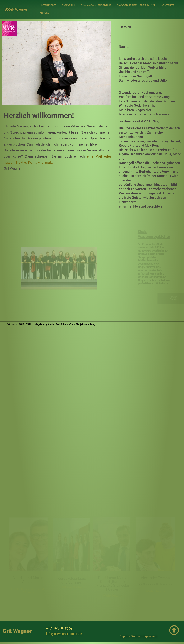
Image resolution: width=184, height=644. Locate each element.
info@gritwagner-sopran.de (64, 634)
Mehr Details (113, 596)
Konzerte (168, 5)
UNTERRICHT (47, 5)
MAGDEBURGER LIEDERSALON (136, 5)
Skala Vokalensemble (96, 5)
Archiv (44, 14)
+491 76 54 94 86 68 (59, 628)
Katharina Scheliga (72, 587)
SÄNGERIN (68, 5)
